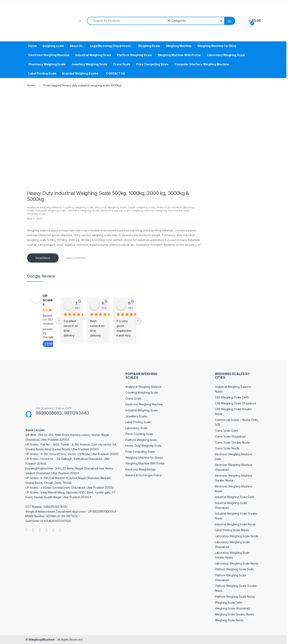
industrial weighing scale (51, 210)
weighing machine (143, 210)
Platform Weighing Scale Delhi (234, 569)
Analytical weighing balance (44, 207)
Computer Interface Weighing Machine (202, 64)
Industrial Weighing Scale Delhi (235, 497)
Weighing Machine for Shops (144, 458)
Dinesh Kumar (130, 303)
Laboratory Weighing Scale (226, 55)
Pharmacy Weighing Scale (47, 64)
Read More (43, 258)
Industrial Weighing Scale (93, 55)
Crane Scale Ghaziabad (230, 436)
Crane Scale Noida (227, 448)
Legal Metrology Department (110, 46)
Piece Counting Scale (139, 434)
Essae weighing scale (141, 207)
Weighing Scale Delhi (228, 603)
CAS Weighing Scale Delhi (232, 397)
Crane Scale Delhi (226, 431)
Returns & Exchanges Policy (143, 475)
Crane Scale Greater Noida (232, 442)
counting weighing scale (78, 207)
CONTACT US (115, 73)
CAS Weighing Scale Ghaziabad (235, 403)
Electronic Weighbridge (141, 469)
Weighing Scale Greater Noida (234, 614)
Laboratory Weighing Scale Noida (237, 536)
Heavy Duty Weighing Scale (143, 446)
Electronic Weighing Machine (49, 55)
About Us (76, 46)
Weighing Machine (179, 46)
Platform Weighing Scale (134, 55)
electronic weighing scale (111, 207)
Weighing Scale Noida (229, 620)
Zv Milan (78, 303)
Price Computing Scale (152, 64)
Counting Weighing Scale (142, 392)
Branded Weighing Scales (80, 73)
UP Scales (48, 300)
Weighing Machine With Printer (180, 55)
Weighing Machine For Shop (217, 46)
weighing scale (53, 46)
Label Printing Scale (42, 73)
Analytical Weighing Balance (143, 387)
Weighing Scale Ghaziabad (232, 608)
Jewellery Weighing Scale (89, 64)
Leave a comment (75, 258)
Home (32, 46)
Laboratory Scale (136, 428)
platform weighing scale (115, 210)
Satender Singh (104, 303)
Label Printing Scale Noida (232, 530)
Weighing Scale (149, 46)
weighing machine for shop (173, 210)
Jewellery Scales (136, 416)
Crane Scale (122, 64)
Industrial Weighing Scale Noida (235, 524)
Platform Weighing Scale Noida (235, 597)
